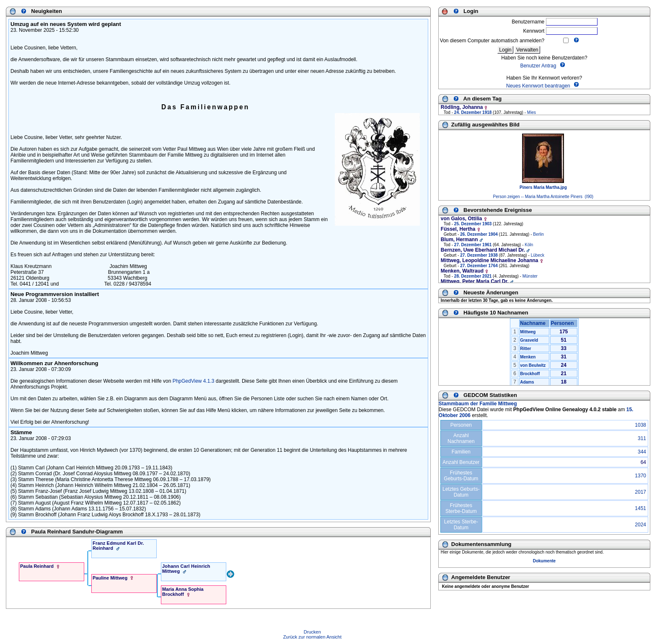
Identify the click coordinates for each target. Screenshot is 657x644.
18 (564, 382)
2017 (640, 492)
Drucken (312, 632)
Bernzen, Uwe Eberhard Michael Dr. (483, 250)
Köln (529, 245)
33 (564, 348)
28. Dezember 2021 (473, 276)
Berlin (538, 234)
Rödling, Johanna (462, 107)
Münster (530, 276)
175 (564, 332)
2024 (640, 525)
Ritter (525, 349)
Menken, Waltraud (462, 271)
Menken (528, 357)
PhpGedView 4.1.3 (194, 381)
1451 (640, 508)
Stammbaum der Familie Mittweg (478, 404)
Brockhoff (530, 374)
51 (564, 340)
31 (564, 357)
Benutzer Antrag (538, 66)
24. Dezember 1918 (473, 112)
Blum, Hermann (459, 240)
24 (564, 365)
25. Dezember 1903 (473, 224)
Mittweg (528, 332)
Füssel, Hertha (458, 229)
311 (642, 438)
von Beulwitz (533, 365)
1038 (640, 425)
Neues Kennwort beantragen (538, 86)
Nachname (534, 323)
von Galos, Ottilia (462, 219)
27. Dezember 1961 (473, 245)
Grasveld (529, 340)
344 (642, 452)
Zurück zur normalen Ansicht (312, 637)
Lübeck (538, 255)
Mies (532, 112)
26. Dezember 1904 (479, 234)
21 (564, 374)
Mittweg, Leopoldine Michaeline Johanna (490, 260)
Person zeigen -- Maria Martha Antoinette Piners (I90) (543, 197)
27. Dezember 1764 (479, 266)
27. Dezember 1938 (479, 255)
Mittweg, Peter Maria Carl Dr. (475, 281)
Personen (564, 323)
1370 (640, 476)
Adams (527, 382)
